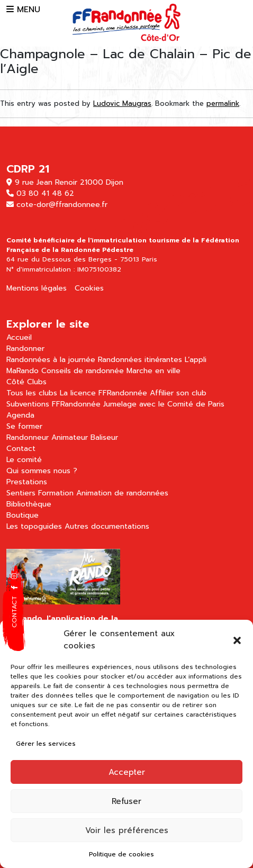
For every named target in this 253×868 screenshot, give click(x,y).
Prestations (27, 482)
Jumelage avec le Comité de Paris (164, 404)
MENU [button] (23, 10)
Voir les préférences (127, 830)
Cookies (89, 288)
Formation (56, 493)
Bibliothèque (29, 504)
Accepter (127, 772)
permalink (223, 103)
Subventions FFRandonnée (53, 404)
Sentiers (21, 493)
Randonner (25, 349)
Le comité (24, 460)
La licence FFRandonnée (103, 393)
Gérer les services (46, 744)
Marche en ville (153, 371)
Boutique (22, 515)
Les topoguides (34, 526)
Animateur (70, 437)
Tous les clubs (32, 393)
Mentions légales (37, 288)
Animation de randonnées (122, 493)
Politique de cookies (121, 854)
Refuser (126, 801)
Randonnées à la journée (51, 360)
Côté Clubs (26, 382)
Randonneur (28, 437)
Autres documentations (107, 526)
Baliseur (104, 437)
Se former (24, 426)
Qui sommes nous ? (42, 471)
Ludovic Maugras (122, 103)
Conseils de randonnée (83, 371)
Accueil (19, 337)
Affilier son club (178, 393)
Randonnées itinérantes (140, 360)
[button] (237, 640)
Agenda (20, 415)
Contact (21, 449)
